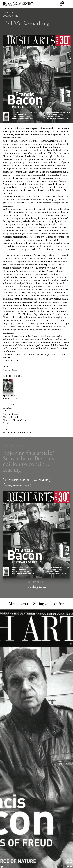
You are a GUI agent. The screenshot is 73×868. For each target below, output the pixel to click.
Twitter (17, 433)
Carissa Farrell (10, 361)
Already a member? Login (17, 486)
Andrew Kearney (11, 370)
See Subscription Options (17, 480)
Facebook (8, 433)
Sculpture (8, 408)
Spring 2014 (9, 13)
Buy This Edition (41, 480)
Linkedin (26, 433)
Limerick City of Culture (15, 420)
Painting (7, 423)
